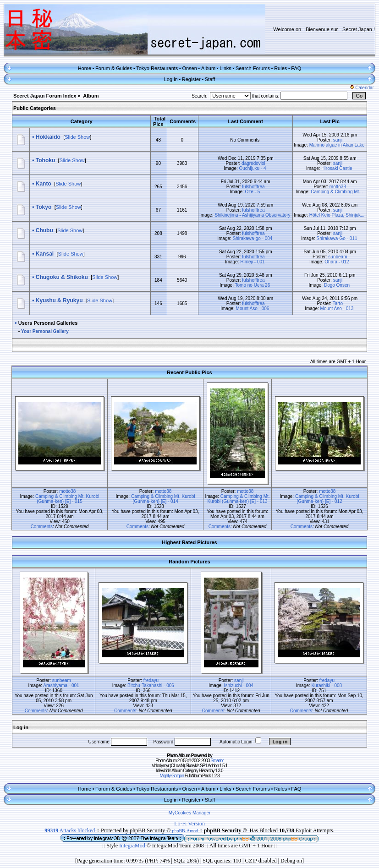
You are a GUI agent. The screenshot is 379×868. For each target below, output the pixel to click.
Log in (171, 79)
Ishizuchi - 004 (239, 685)
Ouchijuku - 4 (253, 168)
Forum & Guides (114, 68)
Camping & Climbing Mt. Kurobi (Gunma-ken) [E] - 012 (327, 499)
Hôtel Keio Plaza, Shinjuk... (337, 215)
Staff (210, 79)
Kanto (44, 184)
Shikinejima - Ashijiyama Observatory (252, 215)
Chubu (44, 230)
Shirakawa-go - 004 (253, 238)
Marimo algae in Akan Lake (337, 145)
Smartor (217, 761)
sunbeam (338, 257)
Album (208, 68)
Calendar (362, 88)
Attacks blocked (70, 830)
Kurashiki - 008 (327, 685)
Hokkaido (48, 137)
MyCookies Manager (190, 813)
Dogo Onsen (337, 285)
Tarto (338, 303)
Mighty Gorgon (172, 776)
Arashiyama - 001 (61, 685)
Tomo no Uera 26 (253, 285)
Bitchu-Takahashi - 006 (151, 685)
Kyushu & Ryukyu (59, 300)
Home (85, 68)
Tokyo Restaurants (157, 68)
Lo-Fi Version (189, 824)
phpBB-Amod (185, 831)
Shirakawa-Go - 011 (337, 238)
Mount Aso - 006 (253, 308)
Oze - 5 (253, 192)
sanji (338, 140)
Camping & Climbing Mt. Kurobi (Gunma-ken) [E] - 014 (163, 499)
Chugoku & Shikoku (62, 277)
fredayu (151, 680)
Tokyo (44, 207)
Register (191, 79)
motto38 (338, 187)
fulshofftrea (253, 187)
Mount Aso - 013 (337, 308)
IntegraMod (133, 846)
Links (225, 68)
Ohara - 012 (337, 262)
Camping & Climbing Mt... (337, 192)
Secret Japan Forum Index (45, 96)
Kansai (45, 254)
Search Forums (253, 68)
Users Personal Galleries (48, 323)
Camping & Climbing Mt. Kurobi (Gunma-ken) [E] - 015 (67, 499)
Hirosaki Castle (337, 168)
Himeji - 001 (252, 262)
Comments (42, 527)
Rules (280, 68)
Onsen (189, 68)
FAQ (296, 68)
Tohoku (45, 160)
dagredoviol (253, 163)
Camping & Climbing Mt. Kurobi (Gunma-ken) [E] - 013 (238, 499)
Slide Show (77, 137)
